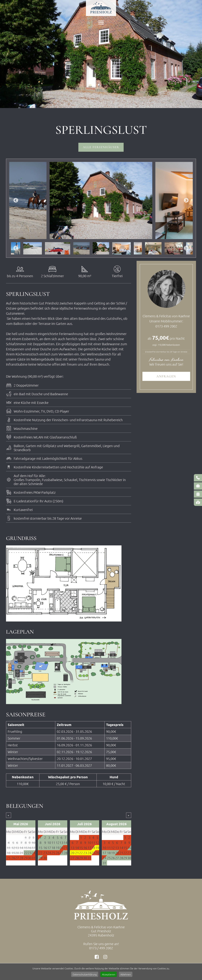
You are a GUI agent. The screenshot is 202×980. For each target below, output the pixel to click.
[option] (101, 201)
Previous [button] (16, 201)
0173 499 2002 (166, 326)
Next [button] (186, 201)
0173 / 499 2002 (101, 948)
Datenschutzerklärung (85, 974)
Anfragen (166, 376)
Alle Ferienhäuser (101, 147)
